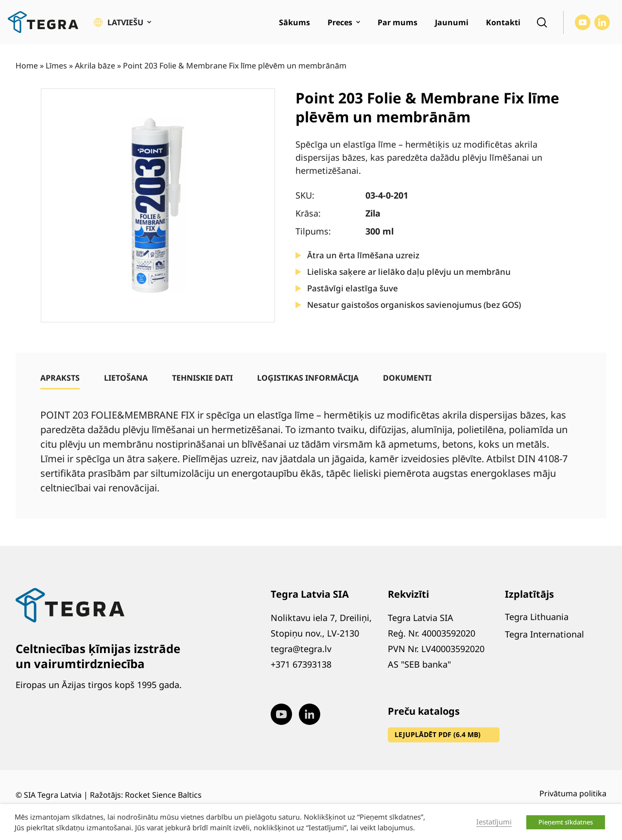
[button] (122, 22)
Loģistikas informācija (308, 378)
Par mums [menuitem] (397, 22)
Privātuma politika (573, 793)
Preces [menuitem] (340, 22)
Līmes (56, 66)
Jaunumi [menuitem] (452, 22)
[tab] (60, 378)
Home (27, 66)
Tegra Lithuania (537, 617)
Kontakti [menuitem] (503, 22)
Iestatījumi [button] (494, 822)
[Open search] (542, 22)
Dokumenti (407, 378)
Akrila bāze (95, 66)
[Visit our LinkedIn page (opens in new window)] (602, 22)
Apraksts (60, 378)
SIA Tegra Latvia (53, 795)
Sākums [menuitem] (294, 22)
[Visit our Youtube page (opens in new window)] (583, 22)
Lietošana (126, 378)
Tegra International (544, 634)
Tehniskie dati (202, 378)
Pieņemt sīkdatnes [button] (566, 822)
